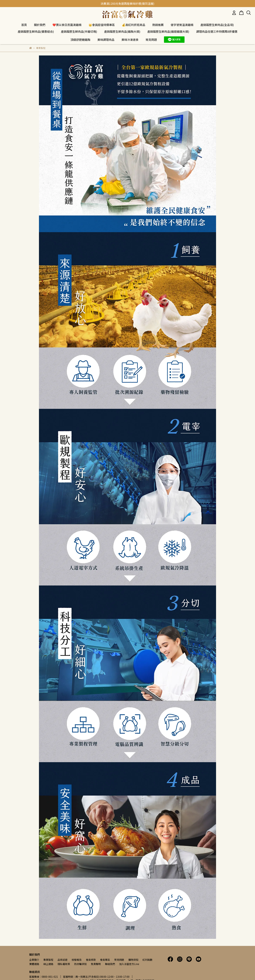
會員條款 (91, 960)
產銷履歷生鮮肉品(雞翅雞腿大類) (168, 31)
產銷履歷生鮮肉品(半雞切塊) (79, 31)
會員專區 (105, 960)
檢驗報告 (77, 960)
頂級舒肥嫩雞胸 (80, 40)
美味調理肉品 (106, 40)
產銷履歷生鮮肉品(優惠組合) (36, 31)
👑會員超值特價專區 (102, 25)
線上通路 (48, 964)
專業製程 (48, 960)
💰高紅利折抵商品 (134, 25)
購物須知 (133, 960)
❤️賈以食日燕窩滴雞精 (67, 25)
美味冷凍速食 (130, 40)
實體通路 (34, 964)
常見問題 (119, 960)
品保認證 (63, 960)
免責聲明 (96, 964)
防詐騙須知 (80, 964)
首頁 (24, 25)
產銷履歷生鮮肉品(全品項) (217, 25)
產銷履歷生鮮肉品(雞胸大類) (122, 31)
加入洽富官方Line (129, 964)
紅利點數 (148, 960)
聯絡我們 (110, 964)
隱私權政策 (64, 964)
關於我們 (40, 25)
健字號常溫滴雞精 (182, 25)
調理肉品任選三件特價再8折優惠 (217, 31)
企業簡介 (34, 960)
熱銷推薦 (158, 25)
